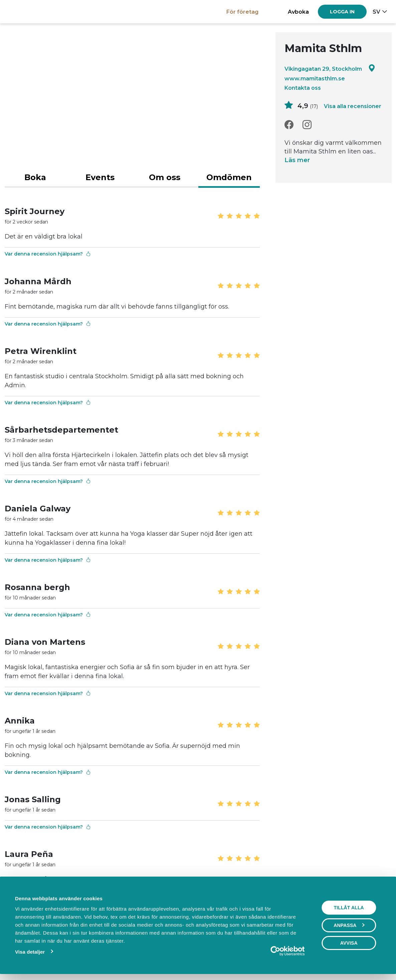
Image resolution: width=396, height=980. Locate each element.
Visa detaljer (30, 952)
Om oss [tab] (165, 177)
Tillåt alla (349, 908)
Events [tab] (100, 177)
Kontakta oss (303, 88)
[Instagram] (307, 125)
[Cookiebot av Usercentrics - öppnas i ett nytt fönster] (276, 951)
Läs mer (297, 160)
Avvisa (349, 943)
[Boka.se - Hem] (28, 12)
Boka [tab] (35, 177)
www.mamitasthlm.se (315, 78)
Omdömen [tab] (229, 177)
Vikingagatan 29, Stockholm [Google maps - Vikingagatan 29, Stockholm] (330, 69)
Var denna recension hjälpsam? (48, 254)
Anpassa (350, 925)
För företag (242, 12)
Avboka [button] (298, 12)
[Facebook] (289, 125)
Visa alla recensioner (353, 106)
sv (376, 12)
